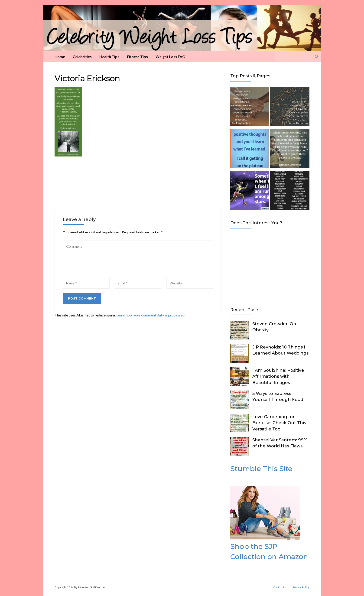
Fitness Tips (137, 57)
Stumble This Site (261, 469)
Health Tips (109, 57)
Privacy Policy (301, 587)
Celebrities (82, 57)
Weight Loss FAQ (171, 57)
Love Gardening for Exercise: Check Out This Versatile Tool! (279, 423)
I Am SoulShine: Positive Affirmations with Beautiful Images (278, 376)
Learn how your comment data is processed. (151, 315)
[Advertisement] (270, 267)
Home (60, 57)
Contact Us (280, 587)
